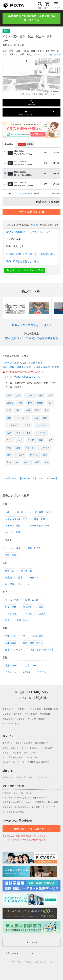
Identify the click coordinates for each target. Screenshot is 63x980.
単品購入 (9, 144)
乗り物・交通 (12, 600)
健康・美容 (40, 519)
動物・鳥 (10, 571)
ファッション (12, 614)
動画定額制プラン (11, 748)
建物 (9, 455)
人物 (18, 396)
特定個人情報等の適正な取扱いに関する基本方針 (25, 798)
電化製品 (28, 607)
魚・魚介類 (26, 571)
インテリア (44, 448)
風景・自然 (22, 620)
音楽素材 (7, 714)
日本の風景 (11, 643)
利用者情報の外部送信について (17, 802)
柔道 (37, 410)
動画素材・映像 (51, 709)
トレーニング (22, 418)
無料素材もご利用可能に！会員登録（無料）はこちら (32, 18)
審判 (47, 410)
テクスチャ (11, 672)
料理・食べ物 (32, 600)
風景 (45, 455)
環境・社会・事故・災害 (42, 650)
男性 (20, 403)
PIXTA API (32, 758)
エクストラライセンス (24, 193)
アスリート (41, 433)
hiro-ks (35, 225)
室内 (51, 440)
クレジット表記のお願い (14, 812)
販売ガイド (8, 777)
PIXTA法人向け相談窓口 (39, 762)
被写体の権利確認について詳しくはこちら (28, 232)
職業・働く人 (34, 548)
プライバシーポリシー (24, 793)
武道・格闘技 (28, 363)
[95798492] (46, 479)
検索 (40, 5)
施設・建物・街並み (13, 367)
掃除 (18, 448)
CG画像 (27, 672)
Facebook (12, 953)
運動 (9, 418)
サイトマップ (49, 807)
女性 (30, 403)
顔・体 (20, 512)
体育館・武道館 (51, 367)
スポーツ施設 (33, 367)
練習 (41, 396)
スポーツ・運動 (11, 363)
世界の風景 (38, 636)
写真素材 (22, 709)
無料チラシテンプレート (14, 762)
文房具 (42, 614)
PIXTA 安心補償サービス (14, 758)
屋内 (41, 440)
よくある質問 (47, 748)
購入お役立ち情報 (24, 743)
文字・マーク (32, 666)
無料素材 (18, 714)
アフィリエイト (42, 777)
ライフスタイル (23, 433)
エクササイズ (13, 425)
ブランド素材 (31, 714)
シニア (31, 440)
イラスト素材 (35, 709)
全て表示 (54, 55)
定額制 (26, 144)
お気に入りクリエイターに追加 (25, 270)
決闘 (28, 410)
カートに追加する (32, 212)
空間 (37, 462)
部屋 (9, 448)
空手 (40, 363)
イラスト (30, 448)
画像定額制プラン (43, 743)
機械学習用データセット (14, 719)
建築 (47, 462)
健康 (45, 418)
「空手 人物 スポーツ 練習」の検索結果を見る (32, 338)
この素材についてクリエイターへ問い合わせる (31, 254)
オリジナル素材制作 (37, 719)
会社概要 (36, 807)
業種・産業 (11, 555)
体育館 (40, 403)
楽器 (41, 607)
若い (9, 433)
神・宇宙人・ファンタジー (18, 584)
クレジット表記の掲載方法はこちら (22, 377)
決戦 (18, 410)
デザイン (34, 455)
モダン (27, 462)
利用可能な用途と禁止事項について (23, 372)
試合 (51, 396)
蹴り (51, 403)
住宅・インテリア (14, 650)
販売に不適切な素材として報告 (23, 261)
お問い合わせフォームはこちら (31, 829)
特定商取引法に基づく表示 (46, 802)
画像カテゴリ (9, 709)
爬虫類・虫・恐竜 (14, 578)
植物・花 (34, 578)
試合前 (10, 403)
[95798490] (18, 479)
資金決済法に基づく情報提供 (16, 807)
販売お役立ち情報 (24, 777)
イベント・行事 (13, 532)
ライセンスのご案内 (12, 753)
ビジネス (20, 455)
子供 (36, 418)
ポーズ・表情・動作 (40, 512)
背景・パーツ (12, 666)
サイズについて (31, 753)
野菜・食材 (11, 607)
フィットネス (42, 425)
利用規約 (7, 793)
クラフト (42, 672)
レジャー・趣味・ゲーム (40, 526)
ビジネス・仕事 (13, 548)
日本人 (27, 425)
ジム (20, 440)
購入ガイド (8, 743)
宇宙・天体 (11, 636)
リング (10, 440)
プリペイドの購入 (30, 748)
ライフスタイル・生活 (16, 519)
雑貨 (7, 620)
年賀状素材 (45, 714)
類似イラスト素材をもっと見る (32, 325)
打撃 (9, 410)
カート (47, 5)
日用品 (29, 614)
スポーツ (30, 396)
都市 (9, 462)
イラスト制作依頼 (11, 723)
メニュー (56, 5)
